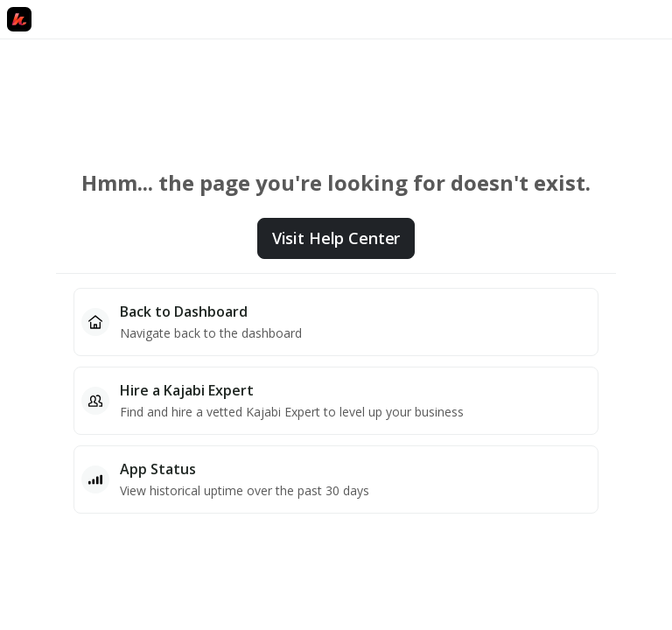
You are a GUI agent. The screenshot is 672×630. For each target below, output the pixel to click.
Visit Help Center (336, 238)
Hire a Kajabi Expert (187, 390)
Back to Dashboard (184, 311)
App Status (158, 469)
